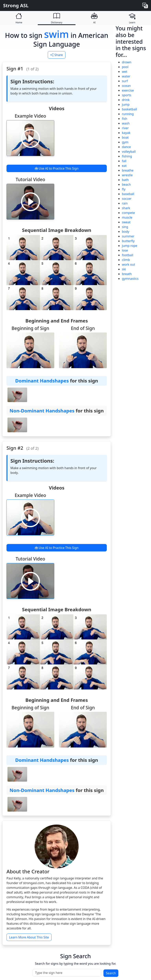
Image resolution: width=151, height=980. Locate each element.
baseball (128, 194)
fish (125, 119)
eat (124, 166)
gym (125, 142)
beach (126, 184)
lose (125, 250)
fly (124, 189)
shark (126, 208)
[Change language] (145, 5)
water (126, 76)
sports (127, 95)
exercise (128, 90)
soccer (127, 199)
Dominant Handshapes (42, 381)
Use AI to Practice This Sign (57, 168)
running (128, 114)
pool (125, 67)
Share (57, 55)
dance (126, 147)
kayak (126, 133)
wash (126, 123)
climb (126, 260)
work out (128, 264)
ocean (126, 86)
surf (125, 81)
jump (126, 104)
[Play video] (30, 138)
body (126, 232)
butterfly (128, 241)
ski (124, 269)
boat (125, 137)
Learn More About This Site (29, 937)
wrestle (127, 175)
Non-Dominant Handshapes (42, 411)
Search (111, 973)
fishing (127, 156)
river (125, 128)
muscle (127, 217)
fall (124, 161)
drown (127, 62)
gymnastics (130, 279)
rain (125, 203)
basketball (129, 109)
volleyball (129, 152)
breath (127, 274)
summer (128, 236)
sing (125, 227)
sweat (126, 222)
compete (128, 213)
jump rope (130, 246)
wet (125, 72)
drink (126, 100)
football (128, 255)
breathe (128, 170)
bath (125, 180)
